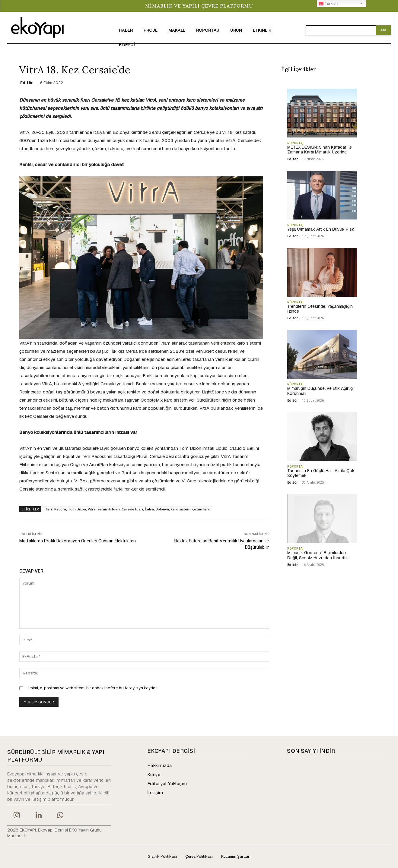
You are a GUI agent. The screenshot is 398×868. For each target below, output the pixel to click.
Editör (27, 83)
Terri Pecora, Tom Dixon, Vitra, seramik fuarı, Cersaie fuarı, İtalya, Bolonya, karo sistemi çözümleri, (127, 509)
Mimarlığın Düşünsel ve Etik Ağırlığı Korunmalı (320, 391)
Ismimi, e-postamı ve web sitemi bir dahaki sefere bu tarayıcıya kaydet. (92, 688)
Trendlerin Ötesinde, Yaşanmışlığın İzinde (320, 309)
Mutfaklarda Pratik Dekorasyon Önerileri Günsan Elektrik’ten (78, 541)
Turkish (328, 4)
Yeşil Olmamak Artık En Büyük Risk (321, 229)
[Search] (383, 30)
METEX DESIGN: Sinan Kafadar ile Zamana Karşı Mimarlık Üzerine (320, 150)
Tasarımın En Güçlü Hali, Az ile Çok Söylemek (321, 473)
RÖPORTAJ (295, 143)
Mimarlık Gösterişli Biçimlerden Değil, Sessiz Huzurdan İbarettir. (318, 555)
